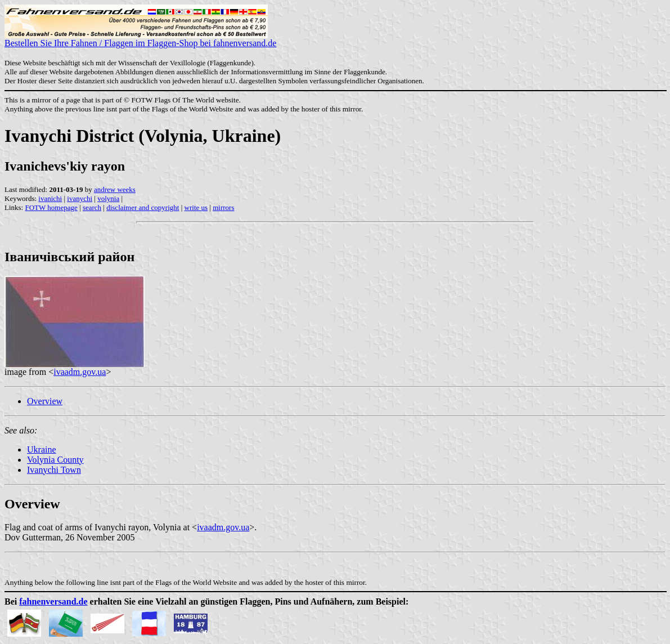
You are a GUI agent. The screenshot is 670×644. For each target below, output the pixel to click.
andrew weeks (115, 189)
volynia (108, 198)
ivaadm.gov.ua (80, 372)
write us (196, 207)
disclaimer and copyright (143, 207)
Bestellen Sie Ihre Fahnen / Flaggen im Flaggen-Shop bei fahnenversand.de (140, 39)
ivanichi (50, 198)
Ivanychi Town (54, 470)
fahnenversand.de (53, 601)
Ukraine (42, 450)
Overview (45, 401)
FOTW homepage (51, 207)
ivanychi (80, 198)
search (92, 207)
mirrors (223, 207)
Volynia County (55, 460)
